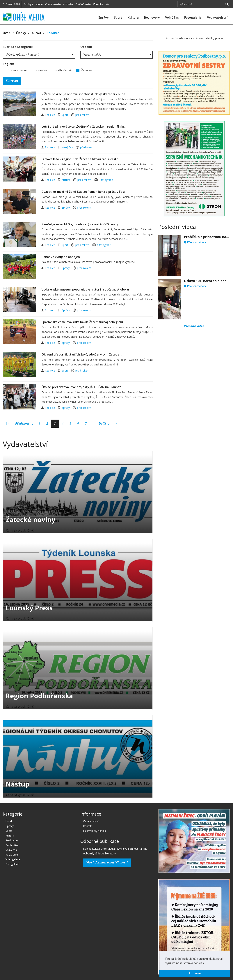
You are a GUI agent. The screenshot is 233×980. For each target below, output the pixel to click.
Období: (86, 47)
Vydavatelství (217, 17)
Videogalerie (13, 859)
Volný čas (172, 17)
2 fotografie (106, 180)
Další (104, 424)
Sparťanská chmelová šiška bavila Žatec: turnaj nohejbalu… (83, 322)
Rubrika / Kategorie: (18, 47)
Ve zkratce (12, 855)
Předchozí (24, 424)
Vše (107, 4)
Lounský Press (29, 608)
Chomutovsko (53, 4)
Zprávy (103, 17)
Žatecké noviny (31, 520)
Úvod (7, 33)
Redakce (53, 33)
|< (8, 423)
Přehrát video (195, 242)
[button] (205, 963)
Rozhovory (152, 17)
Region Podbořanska (39, 696)
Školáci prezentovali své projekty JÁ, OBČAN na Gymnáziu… (84, 387)
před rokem (82, 115)
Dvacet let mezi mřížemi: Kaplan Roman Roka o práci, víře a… (84, 192)
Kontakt (88, 826)
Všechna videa (194, 326)
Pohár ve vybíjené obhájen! (61, 257)
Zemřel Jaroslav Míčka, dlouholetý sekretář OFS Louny (80, 224)
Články (21, 33)
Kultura (133, 17)
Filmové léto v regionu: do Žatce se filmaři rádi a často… (81, 159)
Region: (8, 64)
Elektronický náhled (95, 831)
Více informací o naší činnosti (107, 862)
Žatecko (98, 4)
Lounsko (68, 4)
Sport (118, 17)
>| (117, 423)
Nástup (18, 784)
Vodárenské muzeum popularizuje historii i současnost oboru (85, 289)
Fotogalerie (193, 17)
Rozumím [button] (195, 973)
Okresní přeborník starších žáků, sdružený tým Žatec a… (82, 354)
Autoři (36, 33)
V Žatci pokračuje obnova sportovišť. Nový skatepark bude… (85, 94)
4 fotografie (104, 245)
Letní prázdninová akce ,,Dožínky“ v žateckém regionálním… (84, 126)
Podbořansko (83, 4)
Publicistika (12, 845)
